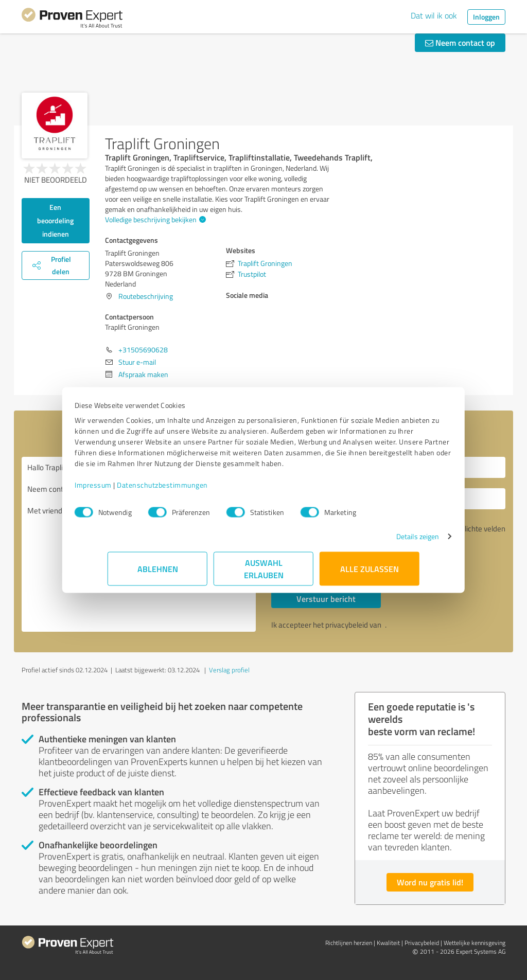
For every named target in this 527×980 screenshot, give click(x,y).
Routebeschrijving (146, 296)
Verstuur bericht (326, 599)
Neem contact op (460, 42)
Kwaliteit (388, 943)
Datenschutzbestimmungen (195, 490)
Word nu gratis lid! (430, 882)
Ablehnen (158, 574)
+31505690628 (143, 350)
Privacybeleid (422, 943)
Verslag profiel (229, 670)
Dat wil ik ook (434, 15)
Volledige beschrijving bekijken (154, 219)
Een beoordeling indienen (55, 220)
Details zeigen (385, 541)
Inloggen (486, 17)
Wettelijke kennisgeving (475, 943)
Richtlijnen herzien (349, 943)
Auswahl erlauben (264, 574)
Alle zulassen (370, 574)
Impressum (126, 490)
